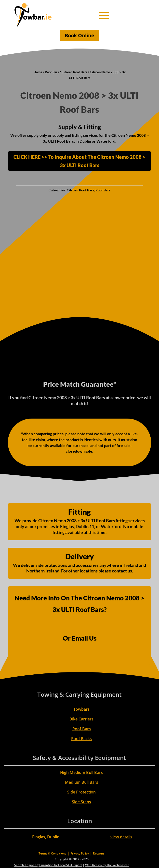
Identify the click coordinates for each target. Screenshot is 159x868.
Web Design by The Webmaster (107, 865)
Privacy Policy (80, 853)
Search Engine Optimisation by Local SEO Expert (48, 865)
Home (38, 72)
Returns (99, 853)
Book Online (79, 35)
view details (121, 837)
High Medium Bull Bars (81, 772)
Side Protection (81, 792)
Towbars (81, 709)
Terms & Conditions (52, 853)
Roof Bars (52, 72)
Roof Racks (81, 739)
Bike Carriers (81, 719)
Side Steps (81, 802)
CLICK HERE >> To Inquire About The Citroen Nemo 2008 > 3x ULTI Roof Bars (79, 161)
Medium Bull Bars (82, 782)
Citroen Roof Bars (74, 72)
